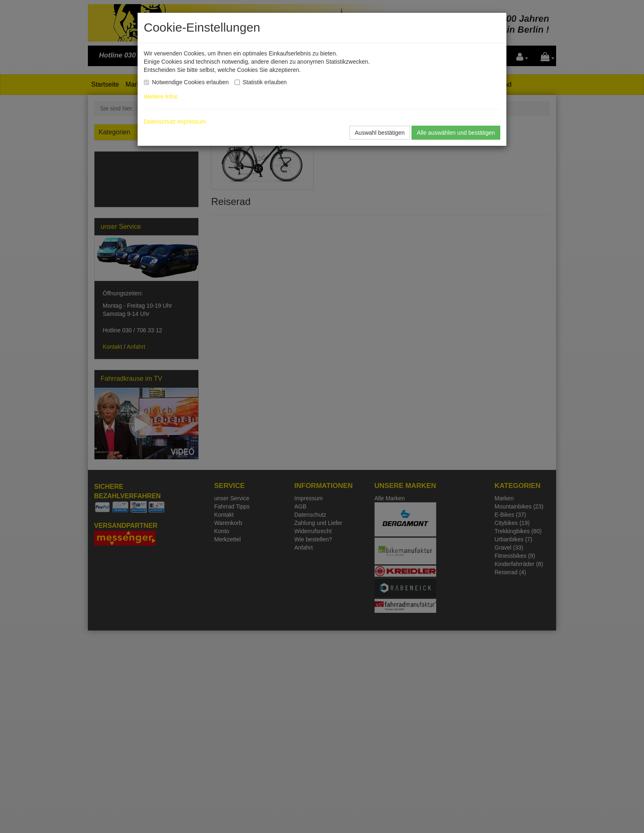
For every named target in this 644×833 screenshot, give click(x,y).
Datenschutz (160, 122)
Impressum (192, 122)
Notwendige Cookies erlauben (190, 82)
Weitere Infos (162, 97)
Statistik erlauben (265, 82)
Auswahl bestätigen (380, 133)
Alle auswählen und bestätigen (456, 133)
